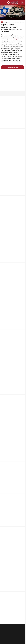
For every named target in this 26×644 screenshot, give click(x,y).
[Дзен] (21, 639)
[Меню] (3, 3)
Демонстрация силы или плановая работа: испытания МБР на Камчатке (12, 413)
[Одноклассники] (10, 639)
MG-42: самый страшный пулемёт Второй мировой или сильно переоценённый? (11, 114)
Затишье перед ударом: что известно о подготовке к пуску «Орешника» (10, 147)
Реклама (4, 630)
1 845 (22, 395)
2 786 (22, 262)
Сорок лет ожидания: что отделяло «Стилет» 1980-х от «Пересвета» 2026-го (12, 282)
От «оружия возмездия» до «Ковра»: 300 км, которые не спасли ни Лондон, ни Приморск (12, 480)
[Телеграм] (4, 639)
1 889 (22, 361)
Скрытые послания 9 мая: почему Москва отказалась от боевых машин (11, 215)
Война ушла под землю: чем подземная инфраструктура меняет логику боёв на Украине (12, 381)
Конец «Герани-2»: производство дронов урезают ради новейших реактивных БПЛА (11, 610)
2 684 (22, 296)
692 (22, 591)
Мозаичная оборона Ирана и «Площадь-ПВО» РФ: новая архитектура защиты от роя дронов (12, 446)
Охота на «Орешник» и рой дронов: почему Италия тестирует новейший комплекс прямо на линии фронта (12, 248)
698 (22, 559)
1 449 (22, 460)
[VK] (15, 639)
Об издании (4, 632)
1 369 (22, 494)
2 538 (22, 329)
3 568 (22, 229)
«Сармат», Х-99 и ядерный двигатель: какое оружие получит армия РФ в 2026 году (11, 181)
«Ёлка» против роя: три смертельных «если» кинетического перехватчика (12, 315)
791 (22, 525)
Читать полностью (12, 67)
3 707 (22, 161)
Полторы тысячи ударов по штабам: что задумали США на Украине (12, 512)
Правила (15, 632)
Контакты (16, 630)
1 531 (22, 426)
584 (22, 623)
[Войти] (22, 3)
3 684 (22, 195)
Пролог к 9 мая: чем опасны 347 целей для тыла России (11, 348)
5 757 (22, 128)
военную (15, 39)
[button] (3, 72)
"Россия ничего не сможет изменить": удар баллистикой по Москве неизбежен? (11, 545)
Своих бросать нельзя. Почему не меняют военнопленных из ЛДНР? (12, 578)
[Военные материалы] (12, 3)
